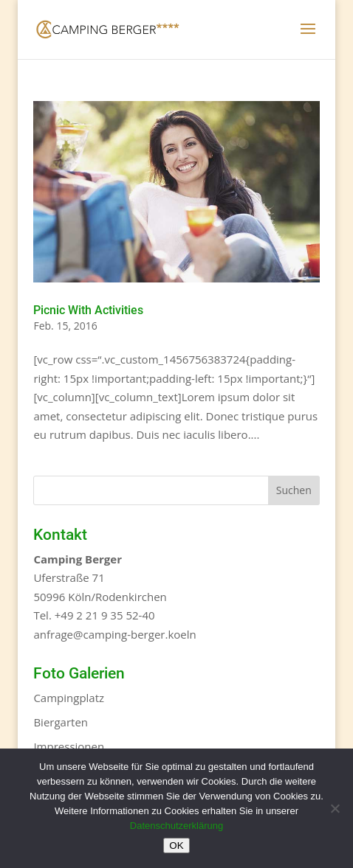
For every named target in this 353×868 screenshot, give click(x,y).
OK (176, 846)
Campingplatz (69, 698)
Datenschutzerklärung (176, 826)
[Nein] (335, 808)
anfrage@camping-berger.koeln (114, 634)
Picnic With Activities (88, 310)
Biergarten (61, 722)
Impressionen (69, 746)
